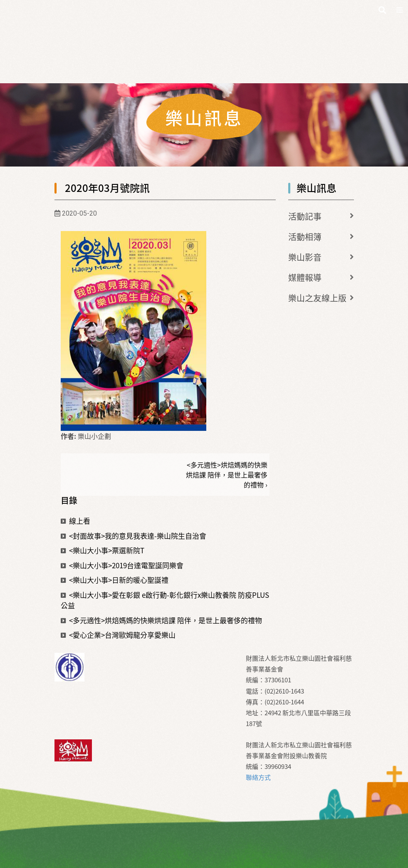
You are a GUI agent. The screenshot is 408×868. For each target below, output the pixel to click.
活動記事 (305, 216)
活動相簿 (305, 237)
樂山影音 (305, 257)
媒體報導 (305, 277)
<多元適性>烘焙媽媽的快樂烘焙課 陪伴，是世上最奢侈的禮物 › (227, 475)
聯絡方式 (258, 777)
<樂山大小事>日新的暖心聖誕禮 (115, 580)
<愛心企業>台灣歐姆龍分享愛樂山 (118, 635)
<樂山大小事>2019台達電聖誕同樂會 (122, 565)
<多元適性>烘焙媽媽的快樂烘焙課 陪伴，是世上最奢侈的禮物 (161, 620)
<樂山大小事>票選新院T (103, 550)
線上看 (75, 521)
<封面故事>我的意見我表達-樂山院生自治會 (134, 536)
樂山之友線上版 (317, 298)
